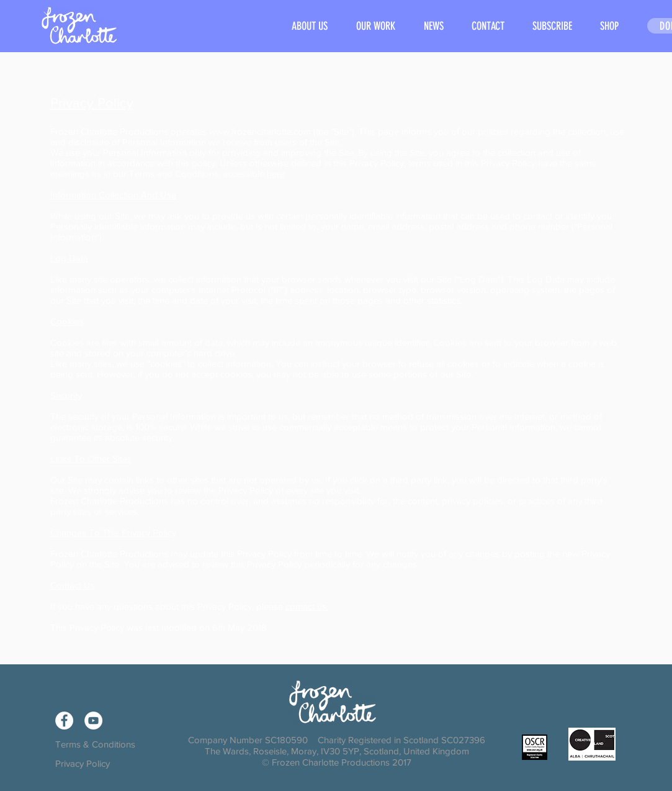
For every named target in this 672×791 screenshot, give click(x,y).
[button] (376, 26)
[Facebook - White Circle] (64, 721)
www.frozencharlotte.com (260, 131)
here (276, 174)
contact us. (307, 606)
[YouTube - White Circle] (93, 721)
